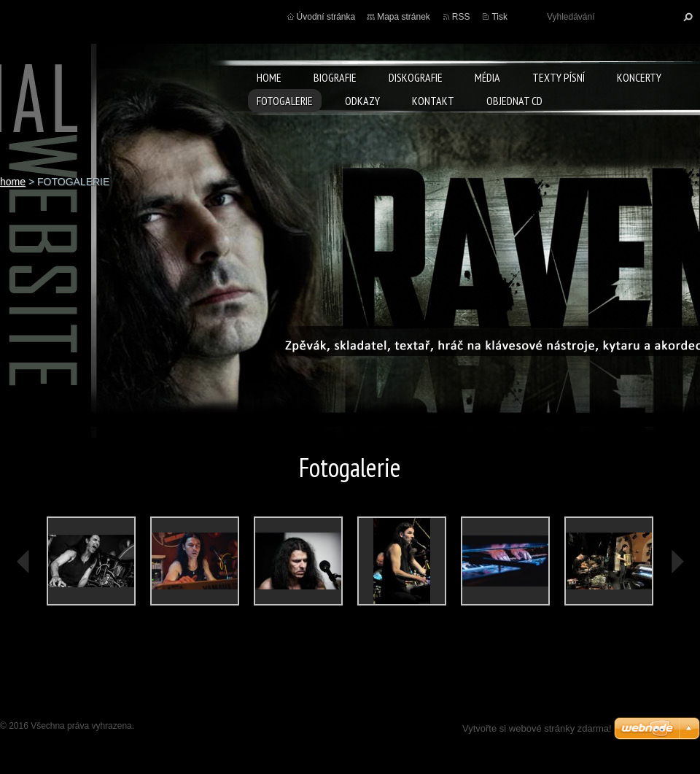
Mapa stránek (404, 17)
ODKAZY (362, 101)
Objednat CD (514, 101)
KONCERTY (639, 77)
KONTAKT (433, 101)
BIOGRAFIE (335, 77)
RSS (461, 17)
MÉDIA (487, 77)
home (269, 77)
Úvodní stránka (326, 17)
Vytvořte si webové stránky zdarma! (537, 728)
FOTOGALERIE (285, 101)
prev (23, 562)
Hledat (686, 17)
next (677, 562)
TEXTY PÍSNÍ (559, 77)
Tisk (499, 17)
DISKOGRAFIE (416, 77)
